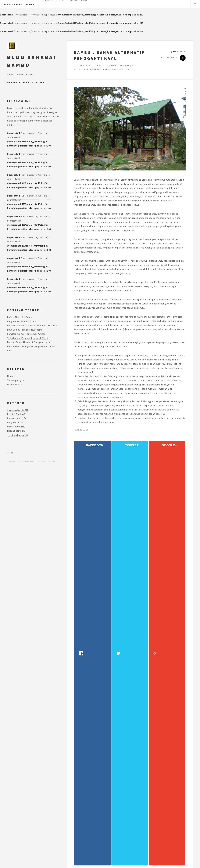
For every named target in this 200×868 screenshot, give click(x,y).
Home (10, 376)
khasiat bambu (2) (17, 414)
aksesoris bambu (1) (17, 410)
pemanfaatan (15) (16, 418)
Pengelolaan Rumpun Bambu (22, 321)
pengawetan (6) (15, 422)
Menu (195, 4)
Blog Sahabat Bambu (19, 4)
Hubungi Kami (14, 384)
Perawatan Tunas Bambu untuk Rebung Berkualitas (33, 325)
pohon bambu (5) (16, 427)
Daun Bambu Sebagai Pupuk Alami (24, 330)
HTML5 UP (52, 461)
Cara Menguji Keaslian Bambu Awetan (26, 334)
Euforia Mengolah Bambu (20, 317)
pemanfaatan (81, 430)
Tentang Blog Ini (16, 380)
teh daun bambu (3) (17, 435)
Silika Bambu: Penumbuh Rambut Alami (27, 338)
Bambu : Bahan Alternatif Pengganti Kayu (28, 342)
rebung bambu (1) (17, 431)
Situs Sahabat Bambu (28, 83)
